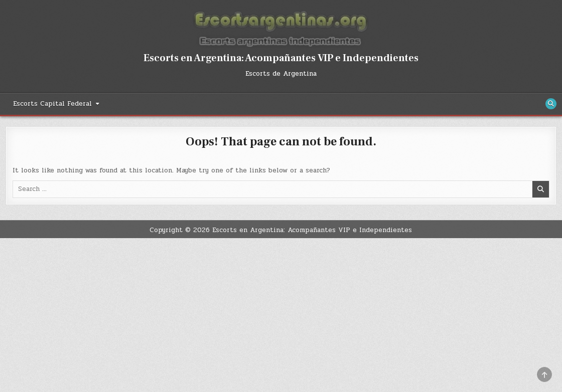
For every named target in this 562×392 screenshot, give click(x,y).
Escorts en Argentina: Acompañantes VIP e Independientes (281, 58)
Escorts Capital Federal (52, 104)
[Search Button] (551, 104)
